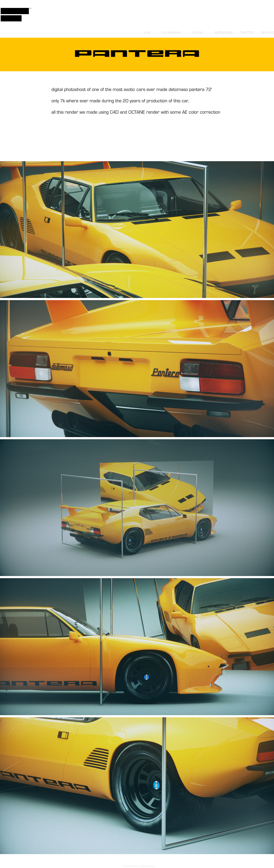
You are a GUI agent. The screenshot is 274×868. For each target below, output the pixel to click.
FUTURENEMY (171, 33)
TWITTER (247, 33)
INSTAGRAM (224, 33)
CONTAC (198, 33)
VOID (147, 33)
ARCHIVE (267, 33)
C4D (114, 112)
